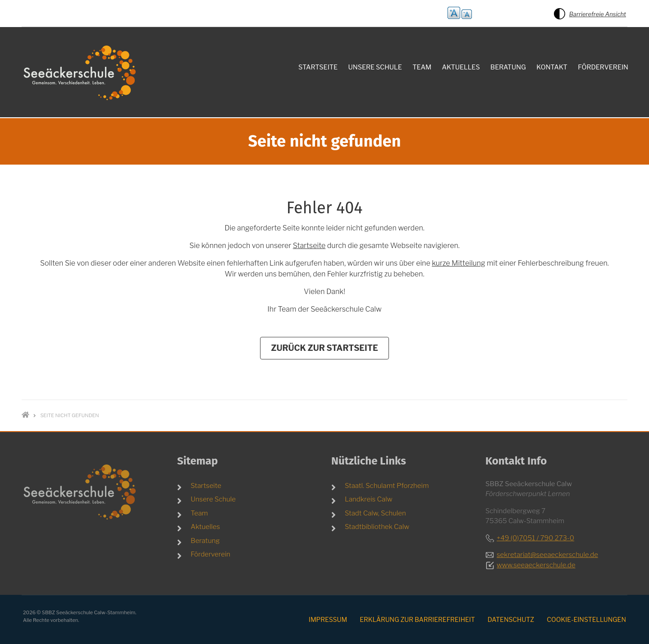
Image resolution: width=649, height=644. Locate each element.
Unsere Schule (213, 499)
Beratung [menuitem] (508, 67)
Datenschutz (511, 619)
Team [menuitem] (422, 67)
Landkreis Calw (369, 499)
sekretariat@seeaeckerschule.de (547, 555)
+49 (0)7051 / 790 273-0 (535, 538)
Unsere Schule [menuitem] (375, 67)
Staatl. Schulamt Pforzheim (387, 486)
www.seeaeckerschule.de (536, 565)
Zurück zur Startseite (324, 348)
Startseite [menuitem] (318, 67)
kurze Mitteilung (458, 263)
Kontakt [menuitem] (552, 67)
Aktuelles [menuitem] (461, 67)
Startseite (309, 246)
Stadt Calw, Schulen (375, 513)
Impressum (328, 619)
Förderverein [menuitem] (603, 67)
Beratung (205, 541)
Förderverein (210, 554)
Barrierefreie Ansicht (598, 14)
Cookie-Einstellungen (586, 619)
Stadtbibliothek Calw (377, 527)
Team (199, 513)
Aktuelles (205, 527)
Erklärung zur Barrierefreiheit (417, 619)
